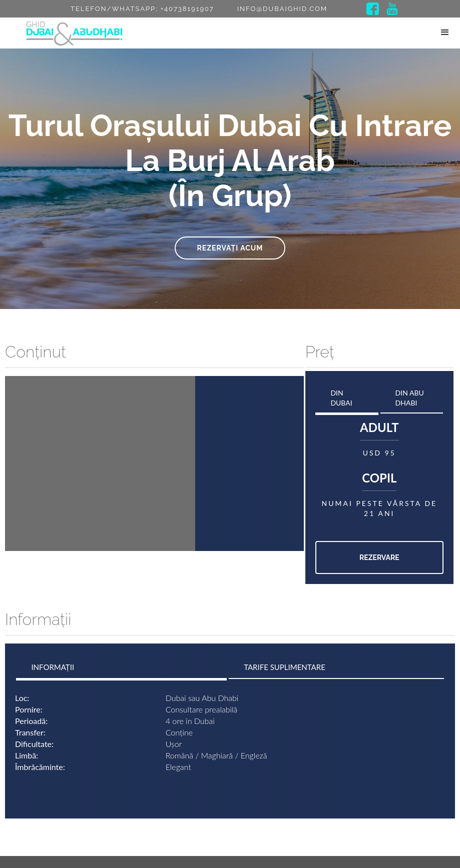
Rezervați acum (230, 248)
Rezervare (379, 557)
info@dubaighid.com (282, 9)
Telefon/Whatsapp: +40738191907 (142, 9)
